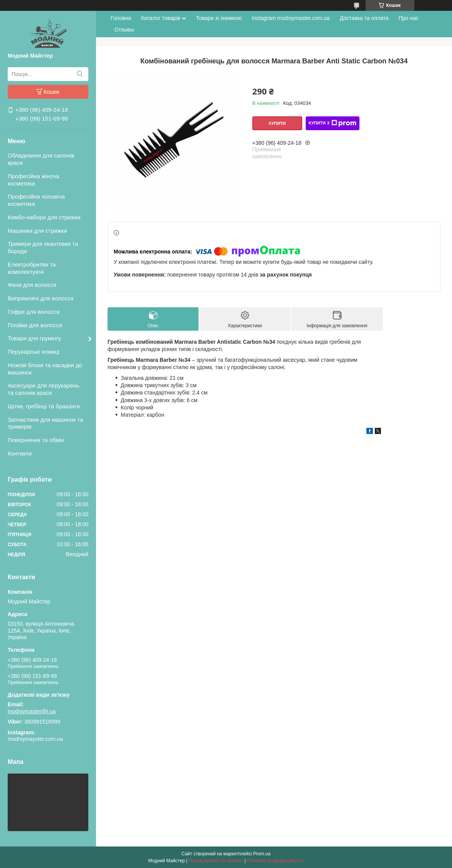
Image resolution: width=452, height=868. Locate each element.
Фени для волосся (32, 285)
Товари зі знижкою (219, 18)
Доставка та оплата (364, 18)
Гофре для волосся (34, 312)
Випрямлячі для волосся (41, 298)
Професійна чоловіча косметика (36, 200)
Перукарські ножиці (34, 352)
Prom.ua (262, 854)
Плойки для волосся (35, 325)
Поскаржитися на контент (216, 861)
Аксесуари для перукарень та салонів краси (44, 389)
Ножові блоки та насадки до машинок (45, 369)
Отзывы (124, 30)
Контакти (20, 453)
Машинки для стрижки (37, 231)
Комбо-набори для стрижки (44, 217)
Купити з (333, 123)
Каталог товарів (161, 18)
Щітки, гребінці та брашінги (44, 406)
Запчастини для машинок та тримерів (46, 423)
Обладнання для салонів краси (41, 159)
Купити (277, 123)
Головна (121, 18)
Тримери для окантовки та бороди (43, 247)
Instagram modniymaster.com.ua (291, 18)
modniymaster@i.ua (32, 711)
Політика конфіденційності (275, 861)
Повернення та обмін (36, 440)
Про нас (409, 18)
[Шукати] (80, 74)
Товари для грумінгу (34, 338)
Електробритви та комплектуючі (32, 268)
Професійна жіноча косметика (33, 180)
